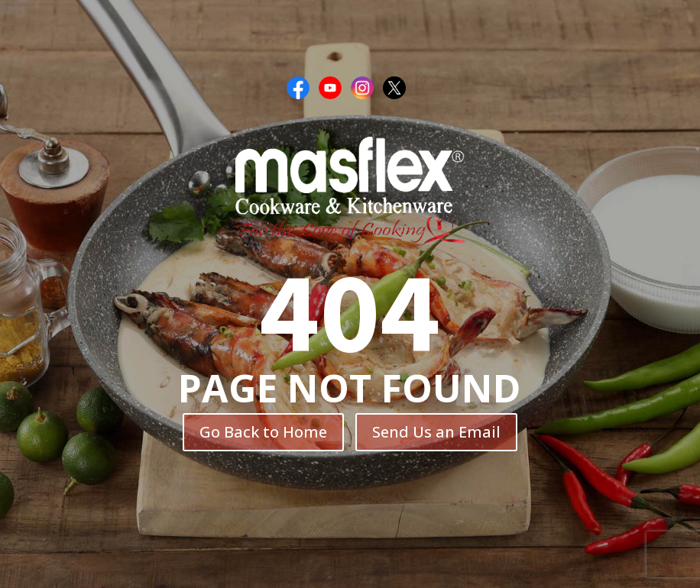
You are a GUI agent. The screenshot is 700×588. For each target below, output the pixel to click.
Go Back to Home (263, 432)
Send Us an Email (436, 432)
